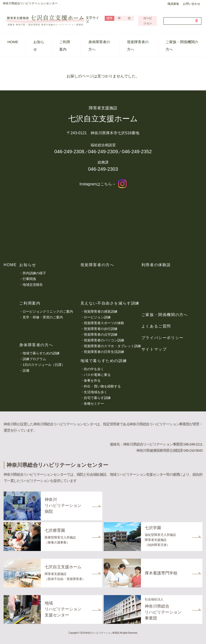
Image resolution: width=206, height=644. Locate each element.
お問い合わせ (192, 4)
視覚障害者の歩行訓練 (101, 329)
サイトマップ (154, 349)
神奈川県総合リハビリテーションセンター (30, 3)
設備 (26, 370)
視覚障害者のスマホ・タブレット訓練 (112, 346)
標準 (109, 18)
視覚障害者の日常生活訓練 (104, 352)
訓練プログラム (34, 359)
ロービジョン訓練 (97, 317)
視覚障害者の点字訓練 (101, 334)
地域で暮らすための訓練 (41, 353)
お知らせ (39, 46)
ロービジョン (148, 21)
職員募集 (173, 4)
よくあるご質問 (156, 326)
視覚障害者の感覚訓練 (101, 311)
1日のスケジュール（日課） (44, 365)
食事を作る (92, 381)
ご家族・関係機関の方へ (182, 46)
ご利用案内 (65, 46)
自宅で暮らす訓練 (97, 398)
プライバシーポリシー (163, 338)
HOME (13, 42)
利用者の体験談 (156, 265)
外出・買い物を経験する (102, 386)
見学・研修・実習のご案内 (43, 317)
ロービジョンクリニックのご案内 (48, 311)
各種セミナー (94, 404)
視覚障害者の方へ (138, 46)
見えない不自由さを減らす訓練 (110, 303)
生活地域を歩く (96, 392)
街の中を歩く (94, 369)
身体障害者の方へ (99, 46)
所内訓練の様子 (34, 273)
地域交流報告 (33, 285)
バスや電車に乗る (97, 375)
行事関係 (29, 279)
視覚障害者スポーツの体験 (104, 323)
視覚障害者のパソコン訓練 (104, 340)
